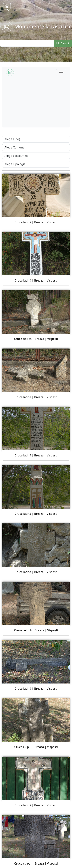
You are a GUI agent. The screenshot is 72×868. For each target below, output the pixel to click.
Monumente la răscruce (36, 26)
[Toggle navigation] (61, 73)
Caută (63, 43)
